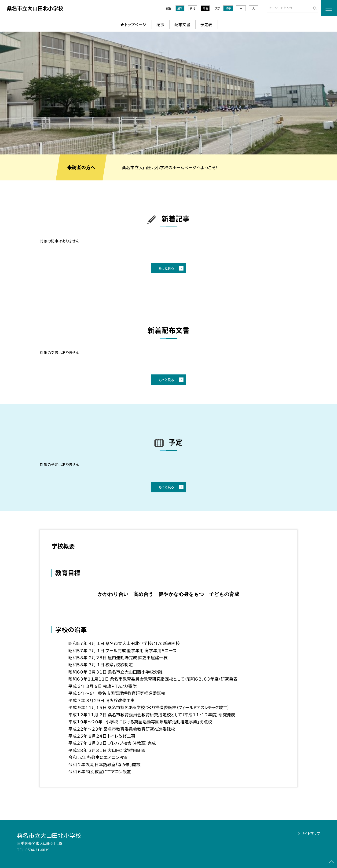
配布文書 (182, 24)
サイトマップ (310, 833)
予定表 (206, 24)
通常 (180, 8)
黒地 (205, 8)
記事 (160, 24)
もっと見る (166, 268)
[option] (168, 93)
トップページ (136, 24)
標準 (228, 8)
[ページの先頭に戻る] (331, 862)
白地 (193, 8)
